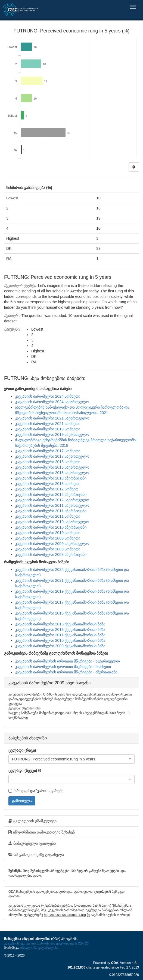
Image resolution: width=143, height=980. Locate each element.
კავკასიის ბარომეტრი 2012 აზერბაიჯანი (51, 495)
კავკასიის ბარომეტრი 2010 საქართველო (52, 522)
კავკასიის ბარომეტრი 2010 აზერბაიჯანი (51, 527)
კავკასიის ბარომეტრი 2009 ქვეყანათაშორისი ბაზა (60, 646)
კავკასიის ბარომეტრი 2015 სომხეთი (48, 462)
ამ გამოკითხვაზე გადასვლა (36, 855)
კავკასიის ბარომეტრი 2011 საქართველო (52, 505)
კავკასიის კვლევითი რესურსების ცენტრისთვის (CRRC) (47, 943)
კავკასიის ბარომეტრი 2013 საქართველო (52, 473)
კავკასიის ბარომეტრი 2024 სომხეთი (48, 396)
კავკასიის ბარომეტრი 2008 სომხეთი (48, 549)
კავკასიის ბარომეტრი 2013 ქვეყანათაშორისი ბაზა (60, 624)
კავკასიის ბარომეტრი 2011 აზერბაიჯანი (51, 511)
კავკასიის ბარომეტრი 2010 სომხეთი (48, 533)
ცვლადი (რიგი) (22, 750)
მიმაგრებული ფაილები (32, 843)
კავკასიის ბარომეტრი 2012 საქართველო (52, 500)
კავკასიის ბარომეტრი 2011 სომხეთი (48, 516)
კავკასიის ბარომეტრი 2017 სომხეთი (48, 451)
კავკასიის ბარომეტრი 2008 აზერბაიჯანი (51, 555)
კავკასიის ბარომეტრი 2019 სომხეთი (48, 429)
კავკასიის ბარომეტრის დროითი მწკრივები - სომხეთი (63, 667)
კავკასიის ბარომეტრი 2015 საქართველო (52, 467)
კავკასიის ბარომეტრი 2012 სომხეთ (47, 489)
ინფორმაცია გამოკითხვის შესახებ (42, 832)
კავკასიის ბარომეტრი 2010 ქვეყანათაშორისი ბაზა (60, 640)
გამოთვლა (22, 801)
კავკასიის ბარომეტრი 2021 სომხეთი (48, 424)
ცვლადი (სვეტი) (23, 771)
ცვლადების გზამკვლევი (32, 821)
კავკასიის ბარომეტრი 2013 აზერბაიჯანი (51, 478)
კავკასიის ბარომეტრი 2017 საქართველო (52, 456)
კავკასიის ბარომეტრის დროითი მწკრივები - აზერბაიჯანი (66, 672)
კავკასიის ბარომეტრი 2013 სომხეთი (48, 484)
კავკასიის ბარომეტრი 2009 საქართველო (52, 544)
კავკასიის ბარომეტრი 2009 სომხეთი (48, 538)
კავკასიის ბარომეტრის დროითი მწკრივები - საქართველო (67, 661)
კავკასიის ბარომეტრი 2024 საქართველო (52, 402)
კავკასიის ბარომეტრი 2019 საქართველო (52, 434)
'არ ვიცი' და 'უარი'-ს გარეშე (36, 791)
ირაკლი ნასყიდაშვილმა (38, 948)
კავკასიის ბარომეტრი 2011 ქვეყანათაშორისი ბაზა (60, 635)
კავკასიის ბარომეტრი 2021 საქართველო (52, 418)
